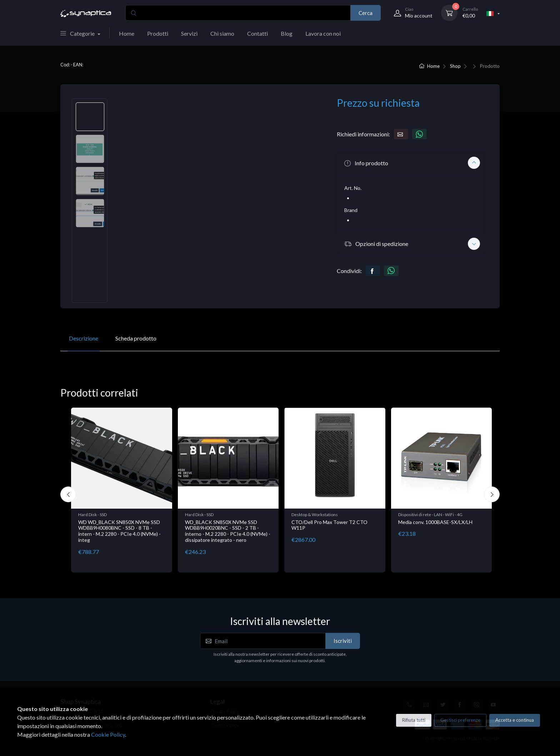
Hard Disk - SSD (92, 515)
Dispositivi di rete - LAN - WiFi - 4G (430, 515)
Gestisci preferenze (460, 720)
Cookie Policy (108, 734)
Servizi (189, 33)
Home (127, 33)
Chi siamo (222, 33)
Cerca (366, 13)
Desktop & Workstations (315, 515)
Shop (455, 66)
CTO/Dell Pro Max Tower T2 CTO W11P (329, 525)
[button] (411, 163)
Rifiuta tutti (414, 720)
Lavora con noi (323, 33)
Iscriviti (343, 641)
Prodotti (158, 33)
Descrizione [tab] (84, 338)
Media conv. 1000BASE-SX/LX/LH (435, 522)
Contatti (257, 33)
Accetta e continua (515, 720)
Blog (287, 33)
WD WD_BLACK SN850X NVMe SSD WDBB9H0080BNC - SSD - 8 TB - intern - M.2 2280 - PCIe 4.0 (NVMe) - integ (119, 531)
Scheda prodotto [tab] (136, 338)
